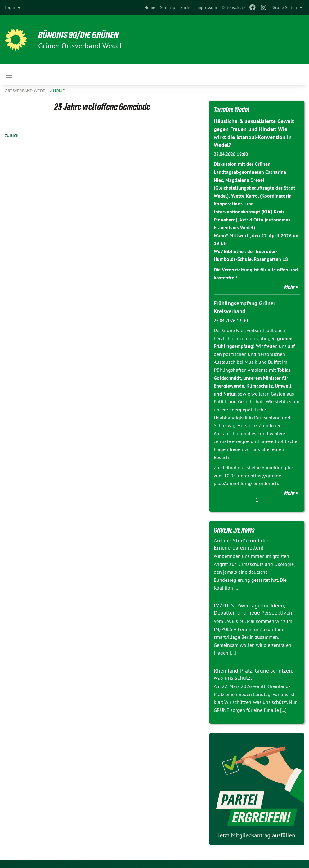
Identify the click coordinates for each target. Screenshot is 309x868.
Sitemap (168, 7)
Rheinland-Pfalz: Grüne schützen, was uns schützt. (253, 673)
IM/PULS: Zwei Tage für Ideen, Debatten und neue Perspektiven (253, 608)
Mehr (289, 286)
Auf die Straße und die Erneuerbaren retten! (241, 543)
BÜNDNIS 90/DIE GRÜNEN (81, 35)
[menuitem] (150, 7)
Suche (186, 7)
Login (10, 7)
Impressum (207, 7)
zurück (12, 135)
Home (150, 7)
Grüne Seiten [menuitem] (285, 7)
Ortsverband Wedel (27, 91)
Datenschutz (233, 7)
